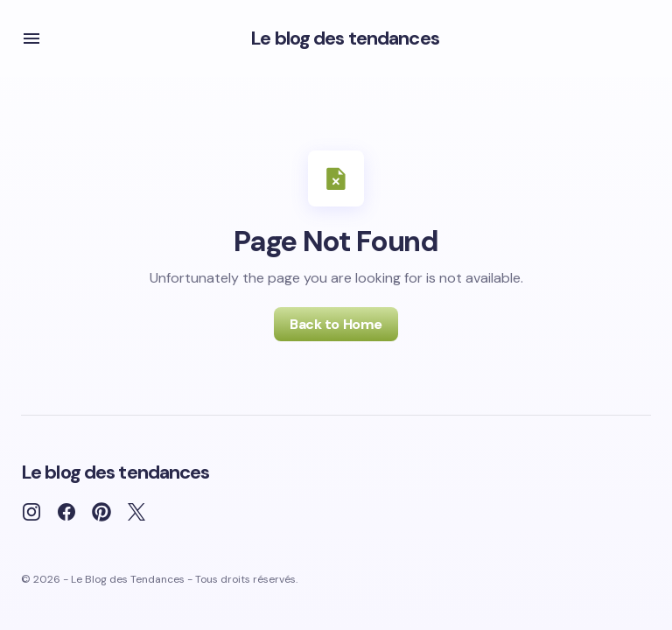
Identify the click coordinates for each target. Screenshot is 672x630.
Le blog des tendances (345, 38)
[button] (31, 38)
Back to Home (336, 324)
